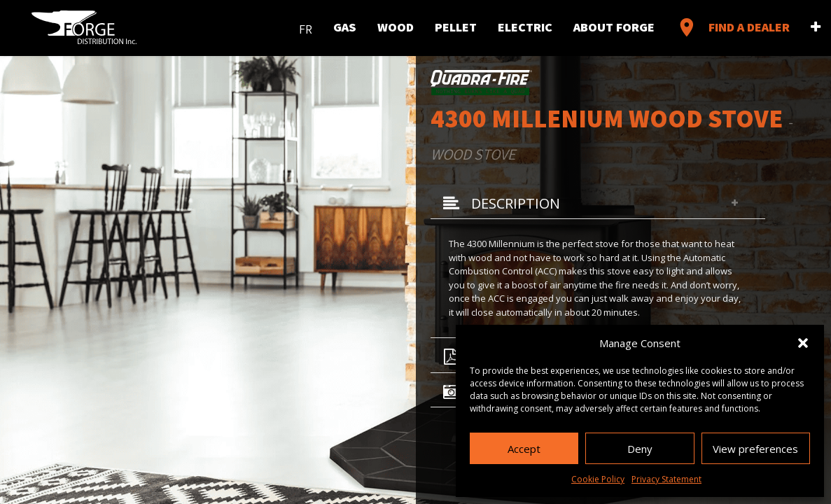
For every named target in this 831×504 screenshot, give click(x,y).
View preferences (755, 449)
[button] (803, 343)
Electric (525, 27)
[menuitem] (306, 26)
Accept (524, 449)
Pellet (456, 27)
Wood (396, 27)
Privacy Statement (666, 479)
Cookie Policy (598, 479)
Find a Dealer (733, 27)
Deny (640, 449)
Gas (345, 27)
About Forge (614, 27)
